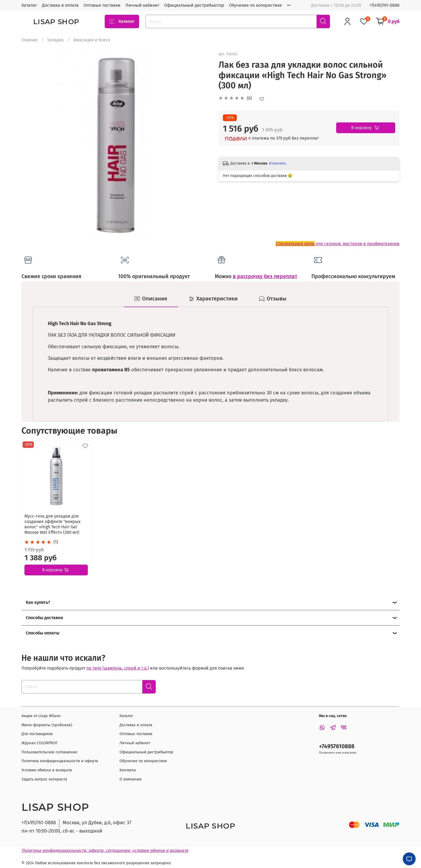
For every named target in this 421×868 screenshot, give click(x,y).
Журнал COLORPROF (39, 743)
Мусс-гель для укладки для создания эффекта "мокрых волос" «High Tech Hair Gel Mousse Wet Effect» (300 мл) (52, 524)
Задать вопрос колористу (44, 779)
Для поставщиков (37, 734)
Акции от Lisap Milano (41, 716)
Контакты (128, 770)
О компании (130, 779)
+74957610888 (337, 747)
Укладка (55, 40)
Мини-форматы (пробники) (47, 725)
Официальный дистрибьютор (194, 5)
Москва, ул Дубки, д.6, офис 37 (97, 823)
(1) (56, 542)
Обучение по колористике (255, 5)
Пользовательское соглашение (49, 752)
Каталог (29, 5)
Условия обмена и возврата (47, 770)
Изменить (277, 163)
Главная (30, 40)
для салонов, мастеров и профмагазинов (338, 244)
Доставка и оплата (60, 5)
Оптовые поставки (102, 5)
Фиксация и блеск (92, 40)
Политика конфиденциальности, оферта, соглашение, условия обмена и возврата (105, 850)
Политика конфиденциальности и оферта (60, 761)
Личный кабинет (142, 5)
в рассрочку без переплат (265, 276)
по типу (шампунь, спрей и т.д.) (118, 668)
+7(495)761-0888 (384, 5)
